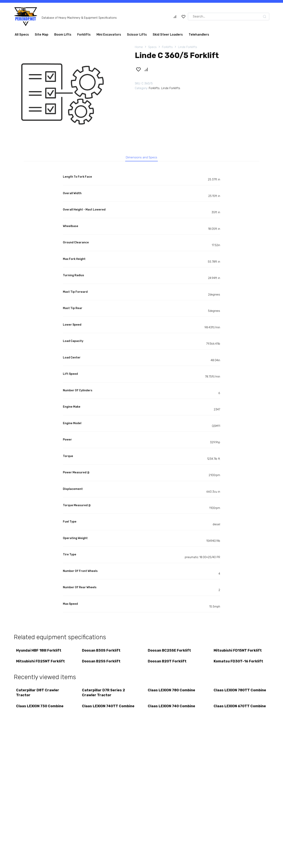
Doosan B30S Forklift (102, 652)
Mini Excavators (109, 35)
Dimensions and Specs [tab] (142, 158)
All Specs (22, 35)
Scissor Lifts (137, 35)
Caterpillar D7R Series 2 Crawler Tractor (104, 697)
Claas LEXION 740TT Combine (101, 714)
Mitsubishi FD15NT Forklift (238, 652)
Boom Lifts (63, 35)
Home (139, 47)
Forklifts (84, 35)
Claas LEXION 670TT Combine (232, 714)
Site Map (42, 35)
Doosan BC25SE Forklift (170, 652)
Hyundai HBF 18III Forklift (39, 652)
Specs (152, 47)
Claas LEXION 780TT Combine (232, 697)
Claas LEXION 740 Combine (172, 711)
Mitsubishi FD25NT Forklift (41, 664)
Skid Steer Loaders (168, 35)
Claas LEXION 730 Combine (40, 711)
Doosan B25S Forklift (102, 664)
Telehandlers (199, 35)
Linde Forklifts (188, 47)
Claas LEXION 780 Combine (172, 694)
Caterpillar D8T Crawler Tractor (38, 697)
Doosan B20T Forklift (168, 664)
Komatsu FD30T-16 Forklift (239, 664)
